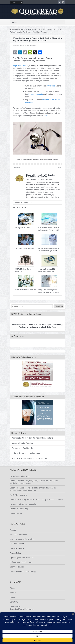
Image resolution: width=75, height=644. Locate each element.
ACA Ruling (51, 86)
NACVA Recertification (19, 495)
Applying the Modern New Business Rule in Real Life (32, 438)
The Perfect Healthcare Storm (25, 248)
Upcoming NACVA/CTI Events (22, 558)
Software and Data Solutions (21, 562)
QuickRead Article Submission (22, 609)
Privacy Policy (15, 553)
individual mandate (35, 94)
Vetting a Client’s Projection (23, 443)
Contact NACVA (16, 513)
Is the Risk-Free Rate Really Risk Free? (27, 453)
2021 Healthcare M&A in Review (25, 290)
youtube (63, 2)
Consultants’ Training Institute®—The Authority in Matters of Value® (36, 500)
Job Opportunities (17, 567)
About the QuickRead (18, 535)
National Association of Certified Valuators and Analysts (41, 176)
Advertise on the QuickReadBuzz (23, 539)
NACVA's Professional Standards (23, 504)
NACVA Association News (20, 476)
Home (23, 29)
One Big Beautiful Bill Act (23, 228)
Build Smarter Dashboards (22, 448)
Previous (16, 167)
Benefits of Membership (19, 509)
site (45, 116)
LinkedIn (60, 2)
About (12, 588)
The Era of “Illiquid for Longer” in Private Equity (30, 458)
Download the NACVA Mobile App (23, 571)
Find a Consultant (17, 544)
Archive (13, 530)
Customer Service (17, 548)
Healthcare (32, 29)
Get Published (15, 606)
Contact (13, 597)
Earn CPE (14, 602)
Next (60, 167)
